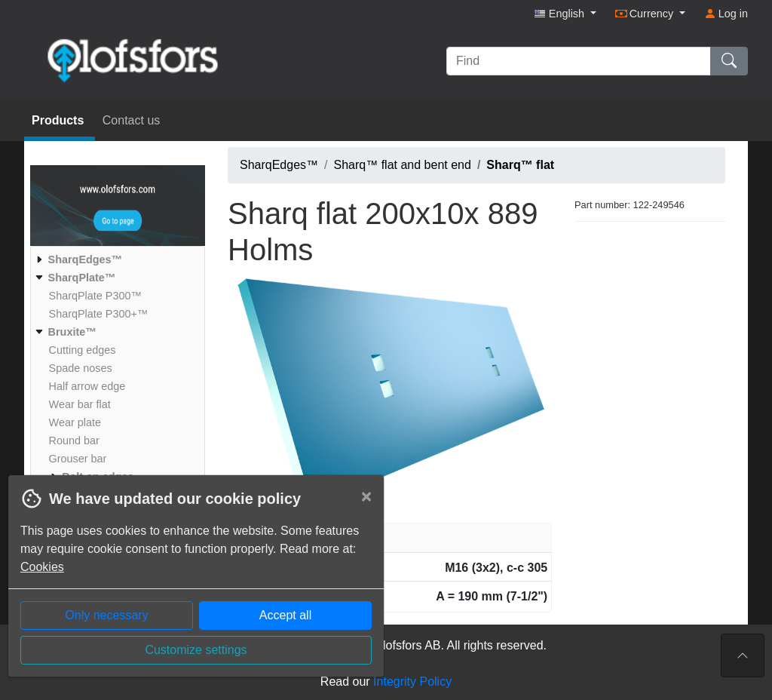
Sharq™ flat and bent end (403, 165)
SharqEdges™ (279, 165)
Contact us (131, 120)
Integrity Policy (412, 682)
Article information (286, 537)
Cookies (42, 567)
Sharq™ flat (520, 165)
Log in (726, 14)
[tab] (390, 538)
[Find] (579, 61)
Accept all (285, 615)
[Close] (366, 496)
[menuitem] (116, 259)
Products (60, 120)
